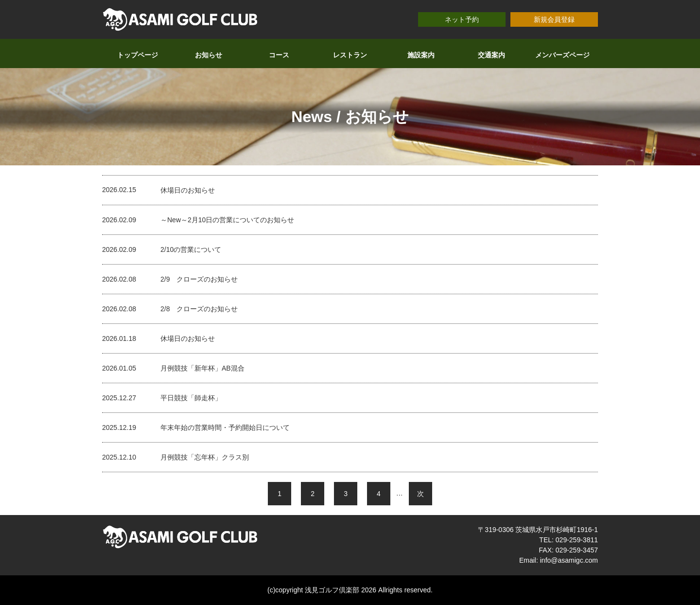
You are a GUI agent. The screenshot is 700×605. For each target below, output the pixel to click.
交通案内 (491, 55)
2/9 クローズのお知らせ (199, 279)
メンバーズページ (562, 55)
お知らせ (209, 55)
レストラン (350, 55)
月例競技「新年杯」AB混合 (202, 368)
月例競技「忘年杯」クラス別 (205, 457)
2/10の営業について (191, 249)
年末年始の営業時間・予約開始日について (225, 427)
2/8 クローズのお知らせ (199, 309)
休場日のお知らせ (188, 190)
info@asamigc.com (569, 560)
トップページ (138, 55)
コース (279, 55)
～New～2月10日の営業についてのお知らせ (227, 220)
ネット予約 (462, 19)
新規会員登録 (554, 19)
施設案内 (421, 55)
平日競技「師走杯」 (191, 398)
